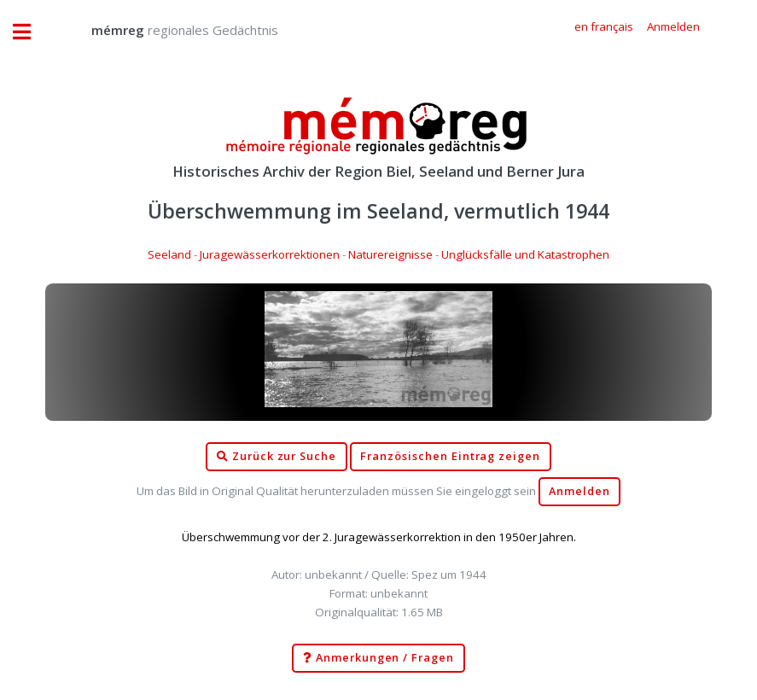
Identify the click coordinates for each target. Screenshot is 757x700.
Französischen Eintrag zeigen (450, 456)
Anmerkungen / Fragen (378, 658)
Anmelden (579, 491)
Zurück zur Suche (277, 457)
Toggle (31, 32)
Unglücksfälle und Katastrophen (525, 254)
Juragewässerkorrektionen (270, 254)
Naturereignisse (390, 254)
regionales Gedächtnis (168, 30)
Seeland (169, 254)
